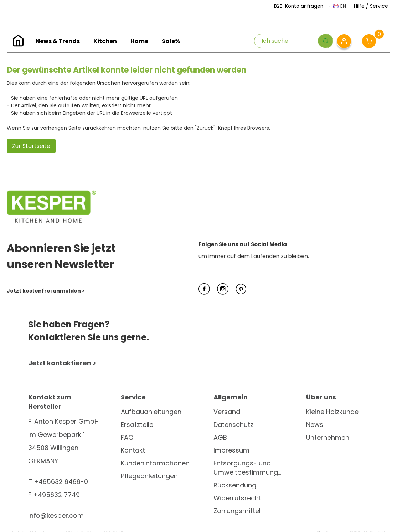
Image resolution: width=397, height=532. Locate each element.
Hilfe (359, 6)
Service (379, 6)
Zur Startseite (31, 146)
